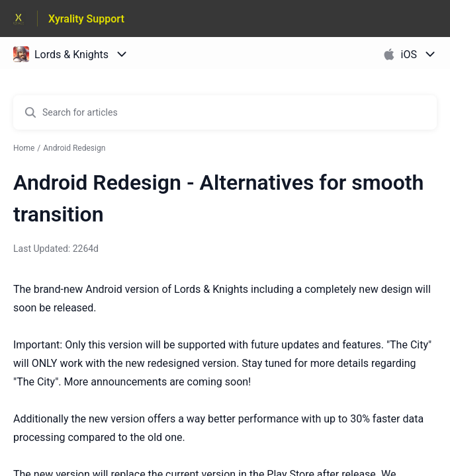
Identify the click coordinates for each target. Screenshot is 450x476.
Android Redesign (74, 148)
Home (24, 148)
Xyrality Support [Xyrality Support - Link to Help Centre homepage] (86, 19)
